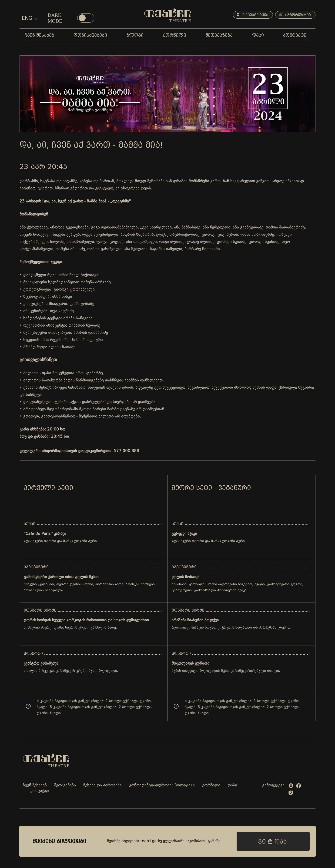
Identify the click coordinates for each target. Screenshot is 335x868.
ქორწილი (211, 785)
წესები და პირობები (102, 785)
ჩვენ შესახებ (35, 785)
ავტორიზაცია (294, 15)
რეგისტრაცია (251, 15)
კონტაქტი (40, 791)
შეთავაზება (65, 785)
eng (30, 18)
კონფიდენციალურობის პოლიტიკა (162, 785)
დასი (232, 785)
